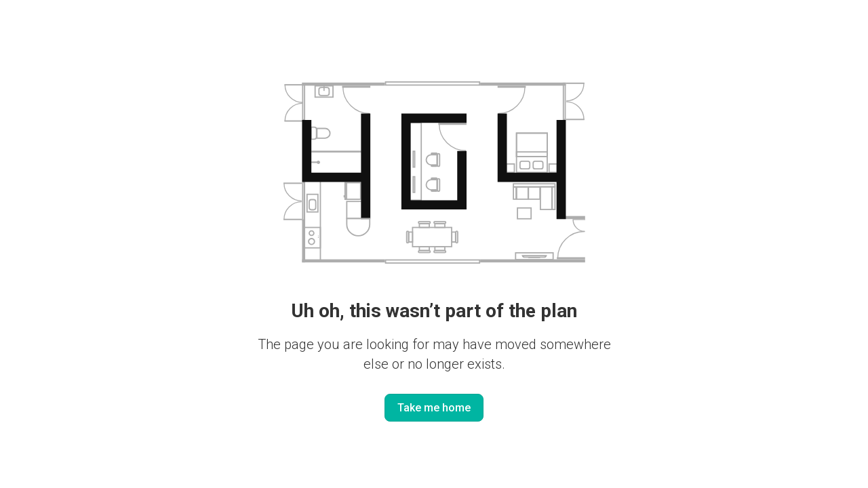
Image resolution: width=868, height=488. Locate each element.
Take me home (434, 408)
